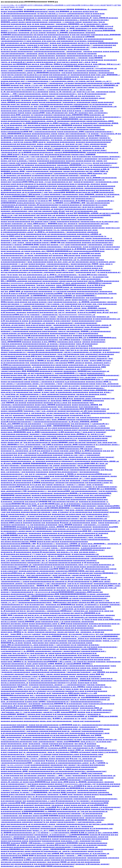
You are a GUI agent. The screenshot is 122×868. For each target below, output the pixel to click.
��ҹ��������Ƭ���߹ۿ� (64, 258)
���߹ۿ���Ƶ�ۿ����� (90, 69)
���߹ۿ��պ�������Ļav (108, 75)
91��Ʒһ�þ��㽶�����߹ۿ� (41, 788)
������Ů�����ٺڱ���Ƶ (33, 588)
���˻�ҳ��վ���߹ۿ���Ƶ (109, 620)
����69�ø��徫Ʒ (95, 851)
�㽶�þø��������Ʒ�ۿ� (81, 512)
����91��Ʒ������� (50, 386)
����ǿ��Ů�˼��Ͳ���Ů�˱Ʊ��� (42, 45)
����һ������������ (82, 117)
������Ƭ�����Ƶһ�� (12, 85)
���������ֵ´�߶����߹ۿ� (89, 420)
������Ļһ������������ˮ (37, 737)
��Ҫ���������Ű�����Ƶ (100, 457)
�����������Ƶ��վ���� (73, 375)
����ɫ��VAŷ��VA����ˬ (13, 243)
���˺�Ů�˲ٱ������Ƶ (11, 258)
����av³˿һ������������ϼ (66, 548)
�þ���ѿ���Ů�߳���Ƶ (48, 438)
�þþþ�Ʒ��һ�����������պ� (65, 735)
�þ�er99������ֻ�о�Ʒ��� (13, 234)
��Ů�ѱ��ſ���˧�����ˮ (68, 708)
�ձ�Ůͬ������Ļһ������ (13, 313)
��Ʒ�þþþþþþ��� (62, 167)
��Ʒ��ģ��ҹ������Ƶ (11, 862)
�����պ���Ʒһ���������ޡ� (79, 445)
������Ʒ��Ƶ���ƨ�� (40, 514)
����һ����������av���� (33, 94)
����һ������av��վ (35, 251)
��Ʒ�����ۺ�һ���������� (66, 140)
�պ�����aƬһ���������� (69, 39)
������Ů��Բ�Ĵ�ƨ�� (99, 365)
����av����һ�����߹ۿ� (74, 457)
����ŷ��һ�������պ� (65, 201)
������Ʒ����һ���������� (17, 52)
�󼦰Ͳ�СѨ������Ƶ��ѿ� (93, 180)
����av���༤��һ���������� (56, 721)
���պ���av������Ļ (102, 710)
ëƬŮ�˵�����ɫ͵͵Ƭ (93, 134)
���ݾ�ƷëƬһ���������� (14, 39)
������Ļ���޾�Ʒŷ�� (11, 117)
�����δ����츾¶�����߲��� (15, 596)
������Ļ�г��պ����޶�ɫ (44, 342)
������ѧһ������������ (72, 436)
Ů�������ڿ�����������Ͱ (16, 260)
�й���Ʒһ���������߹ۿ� (40, 516)
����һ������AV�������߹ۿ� (17, 33)
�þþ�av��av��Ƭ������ (13, 420)
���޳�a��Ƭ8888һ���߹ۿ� (37, 655)
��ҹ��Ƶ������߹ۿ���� (89, 96)
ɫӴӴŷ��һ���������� (87, 334)
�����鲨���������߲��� (95, 803)
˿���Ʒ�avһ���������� (13, 468)
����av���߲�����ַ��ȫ (69, 546)
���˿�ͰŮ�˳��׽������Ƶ (37, 253)
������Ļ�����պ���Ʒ (13, 171)
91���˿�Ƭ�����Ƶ (94, 485)
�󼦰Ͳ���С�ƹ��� (90, 620)
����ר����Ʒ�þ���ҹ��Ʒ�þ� (45, 542)
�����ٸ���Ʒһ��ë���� (76, 430)
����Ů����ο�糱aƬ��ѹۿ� (104, 588)
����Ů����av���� (11, 481)
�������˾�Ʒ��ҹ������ (14, 399)
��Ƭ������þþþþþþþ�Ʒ (11, 90)
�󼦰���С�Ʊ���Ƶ (66, 266)
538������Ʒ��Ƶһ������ (14, 704)
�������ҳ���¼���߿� (17, 111)
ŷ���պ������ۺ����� (91, 194)
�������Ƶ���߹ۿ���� (69, 308)
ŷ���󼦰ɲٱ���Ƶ (87, 516)
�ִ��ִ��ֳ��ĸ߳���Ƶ (31, 245)
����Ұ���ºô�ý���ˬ (79, 361)
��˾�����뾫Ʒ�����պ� (97, 356)
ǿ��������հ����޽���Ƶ (59, 611)
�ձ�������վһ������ (30, 31)
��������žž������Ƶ (12, 140)
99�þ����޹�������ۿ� (28, 100)
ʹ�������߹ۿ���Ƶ (83, 399)
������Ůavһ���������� (15, 331)
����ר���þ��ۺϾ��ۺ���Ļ (15, 449)
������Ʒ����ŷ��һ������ (36, 512)
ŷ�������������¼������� (82, 232)
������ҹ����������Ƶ (14, 563)
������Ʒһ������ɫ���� (37, 805)
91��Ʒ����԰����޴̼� (34, 704)
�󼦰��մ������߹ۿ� (10, 845)
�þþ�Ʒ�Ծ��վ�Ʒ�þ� (96, 285)
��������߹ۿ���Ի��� (88, 674)
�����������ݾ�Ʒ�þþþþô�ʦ (15, 157)
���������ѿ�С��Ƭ (62, 182)
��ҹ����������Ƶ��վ (67, 468)
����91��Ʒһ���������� (72, 134)
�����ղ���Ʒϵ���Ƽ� (35, 142)
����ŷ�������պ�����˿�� (87, 405)
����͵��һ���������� (13, 24)
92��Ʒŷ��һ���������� (38, 575)
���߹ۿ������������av (14, 45)
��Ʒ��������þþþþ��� (58, 459)
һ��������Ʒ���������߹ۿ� (16, 565)
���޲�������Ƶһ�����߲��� (75, 464)
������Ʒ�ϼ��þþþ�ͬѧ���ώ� (82, 706)
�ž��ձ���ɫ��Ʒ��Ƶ (10, 100)
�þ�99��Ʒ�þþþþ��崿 (58, 573)
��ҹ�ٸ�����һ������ (95, 845)
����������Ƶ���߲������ (15, 529)
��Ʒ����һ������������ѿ (102, 647)
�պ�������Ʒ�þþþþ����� (43, 449)
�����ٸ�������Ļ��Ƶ (13, 81)
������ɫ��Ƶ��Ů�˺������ (35, 334)
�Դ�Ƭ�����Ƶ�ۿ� (90, 563)
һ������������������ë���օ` (18, 586)
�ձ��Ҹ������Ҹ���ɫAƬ (70, 432)
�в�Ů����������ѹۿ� (65, 714)
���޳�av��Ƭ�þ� (87, 81)
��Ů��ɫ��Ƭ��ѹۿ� (46, 215)
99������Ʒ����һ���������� (96, 630)
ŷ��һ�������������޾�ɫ (84, 491)
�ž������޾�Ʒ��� (98, 348)
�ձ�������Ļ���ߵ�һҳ (12, 207)
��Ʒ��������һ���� (19, 382)
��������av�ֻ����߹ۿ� (90, 213)
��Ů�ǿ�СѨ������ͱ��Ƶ (63, 130)
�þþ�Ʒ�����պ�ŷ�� (111, 134)
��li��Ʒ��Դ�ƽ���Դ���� (57, 506)
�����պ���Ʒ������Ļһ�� (93, 173)
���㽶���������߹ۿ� (12, 251)
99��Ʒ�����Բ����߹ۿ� (58, 862)
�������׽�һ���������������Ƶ (19, 289)
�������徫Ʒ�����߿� (53, 767)
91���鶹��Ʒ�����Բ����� (60, 9)
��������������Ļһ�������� (95, 292)
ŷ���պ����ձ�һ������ (105, 18)
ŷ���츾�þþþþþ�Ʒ (83, 92)
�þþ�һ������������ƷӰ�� (15, 363)
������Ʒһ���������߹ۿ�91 (15, 525)
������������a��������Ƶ (39, 96)
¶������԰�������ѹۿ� (33, 411)
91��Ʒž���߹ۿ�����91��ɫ (40, 548)
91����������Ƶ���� (102, 559)
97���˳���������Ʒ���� (40, 262)
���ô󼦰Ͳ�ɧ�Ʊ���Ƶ (9, 275)
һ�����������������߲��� (16, 763)
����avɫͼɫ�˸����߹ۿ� (70, 388)
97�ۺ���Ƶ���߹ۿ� (10, 394)
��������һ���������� (88, 83)
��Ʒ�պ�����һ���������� (101, 178)
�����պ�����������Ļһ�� (67, 119)
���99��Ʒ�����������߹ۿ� (16, 287)
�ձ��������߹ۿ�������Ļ (52, 28)
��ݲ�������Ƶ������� (58, 155)
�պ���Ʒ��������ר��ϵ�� (96, 451)
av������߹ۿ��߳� (87, 176)
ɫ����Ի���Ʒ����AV (98, 136)
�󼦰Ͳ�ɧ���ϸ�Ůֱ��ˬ (44, 201)
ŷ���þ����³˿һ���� (38, 744)
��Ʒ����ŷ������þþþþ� (13, 729)
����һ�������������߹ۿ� (74, 47)
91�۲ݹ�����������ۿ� (42, 592)
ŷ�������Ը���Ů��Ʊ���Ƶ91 (61, 71)
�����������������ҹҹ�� (82, 56)
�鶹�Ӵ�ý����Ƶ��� (95, 14)
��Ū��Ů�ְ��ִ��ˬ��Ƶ (54, 854)
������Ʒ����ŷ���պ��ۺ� (15, 375)
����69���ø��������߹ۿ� (99, 565)
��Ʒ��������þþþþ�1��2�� (55, 481)
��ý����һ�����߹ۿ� (48, 58)
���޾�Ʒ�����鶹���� (92, 109)
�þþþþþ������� (40, 92)
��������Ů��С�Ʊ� (76, 304)
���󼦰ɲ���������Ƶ (33, 228)
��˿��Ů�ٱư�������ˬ (12, 9)
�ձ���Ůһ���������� (100, 481)
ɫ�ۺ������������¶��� (90, 260)
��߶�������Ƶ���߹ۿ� (34, 117)
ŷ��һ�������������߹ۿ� (99, 298)
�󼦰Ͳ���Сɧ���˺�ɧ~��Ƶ (108, 249)
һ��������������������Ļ (50, 52)
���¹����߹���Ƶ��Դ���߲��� (66, 401)
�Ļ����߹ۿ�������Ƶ (12, 123)
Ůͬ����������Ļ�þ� (80, 470)
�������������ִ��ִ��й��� (89, 251)
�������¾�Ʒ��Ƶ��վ (88, 645)
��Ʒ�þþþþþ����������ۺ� (78, 352)
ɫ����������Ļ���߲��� (105, 527)
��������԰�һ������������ (16, 847)
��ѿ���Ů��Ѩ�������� (95, 839)
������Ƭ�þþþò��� (27, 58)
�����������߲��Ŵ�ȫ (12, 165)
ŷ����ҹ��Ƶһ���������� (63, 43)
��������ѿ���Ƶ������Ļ (43, 331)
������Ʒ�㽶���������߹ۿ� (94, 502)
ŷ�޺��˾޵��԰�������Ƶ (32, 115)
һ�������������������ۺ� (86, 702)
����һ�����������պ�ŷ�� (42, 298)
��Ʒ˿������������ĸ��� (43, 814)
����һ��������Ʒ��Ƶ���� (16, 121)
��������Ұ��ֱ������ (108, 508)
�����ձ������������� (104, 43)
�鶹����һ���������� (70, 761)
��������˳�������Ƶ (13, 69)
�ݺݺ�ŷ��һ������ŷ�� (60, 253)
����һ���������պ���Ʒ (100, 121)
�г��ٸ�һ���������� (45, 500)
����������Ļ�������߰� (15, 296)
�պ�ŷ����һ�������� (13, 377)
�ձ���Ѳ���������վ (103, 192)
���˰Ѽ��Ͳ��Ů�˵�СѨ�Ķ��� (74, 350)
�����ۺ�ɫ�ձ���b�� (12, 96)
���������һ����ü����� (44, 348)
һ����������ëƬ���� (13, 113)
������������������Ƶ (65, 146)
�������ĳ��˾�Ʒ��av (100, 392)
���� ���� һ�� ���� (12, 136)
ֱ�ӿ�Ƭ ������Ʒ (38, 459)
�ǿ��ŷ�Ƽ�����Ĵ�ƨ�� (94, 247)
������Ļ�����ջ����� (50, 277)
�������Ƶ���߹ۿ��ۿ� (78, 495)
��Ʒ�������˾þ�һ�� (42, 413)
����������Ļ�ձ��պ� (97, 169)
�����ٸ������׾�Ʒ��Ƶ (67, 683)
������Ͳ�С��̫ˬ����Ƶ (45, 822)
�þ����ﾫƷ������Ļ (110, 605)
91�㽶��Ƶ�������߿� (92, 814)
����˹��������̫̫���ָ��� (15, 132)
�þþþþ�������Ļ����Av (34, 90)
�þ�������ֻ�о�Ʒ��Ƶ (69, 16)
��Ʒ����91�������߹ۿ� (13, 224)
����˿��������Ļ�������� (51, 367)
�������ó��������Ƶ (36, 12)
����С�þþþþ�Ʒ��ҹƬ (71, 386)
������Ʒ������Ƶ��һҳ (66, 302)
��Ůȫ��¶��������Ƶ (43, 418)
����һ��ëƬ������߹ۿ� (44, 308)
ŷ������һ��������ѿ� (48, 461)
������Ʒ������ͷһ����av (38, 540)
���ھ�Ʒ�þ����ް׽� (39, 698)
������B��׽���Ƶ (43, 115)
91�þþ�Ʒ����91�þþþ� (65, 645)
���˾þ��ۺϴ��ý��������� (102, 304)
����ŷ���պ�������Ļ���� (98, 390)
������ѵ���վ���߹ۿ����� (15, 115)
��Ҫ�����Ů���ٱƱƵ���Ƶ (44, 222)
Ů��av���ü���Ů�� (107, 443)
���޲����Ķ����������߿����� (43, 639)
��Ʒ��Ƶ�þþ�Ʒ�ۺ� (34, 88)
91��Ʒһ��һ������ (40, 157)
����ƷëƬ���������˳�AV (14, 352)
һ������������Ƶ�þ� (43, 365)
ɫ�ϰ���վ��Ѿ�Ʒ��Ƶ (88, 275)
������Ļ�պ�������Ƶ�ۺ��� (16, 858)
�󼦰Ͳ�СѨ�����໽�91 (32, 315)
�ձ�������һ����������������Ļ (97, 681)
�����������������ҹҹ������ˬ (20, 386)
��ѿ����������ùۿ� (12, 805)
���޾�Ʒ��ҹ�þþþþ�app (32, 470)
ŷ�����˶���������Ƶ (93, 342)
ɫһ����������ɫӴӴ (88, 727)
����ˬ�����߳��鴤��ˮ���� (86, 253)
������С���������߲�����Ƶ (95, 215)
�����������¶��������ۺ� (64, 837)
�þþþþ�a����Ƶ (8, 329)
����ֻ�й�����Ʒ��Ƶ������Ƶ (16, 308)
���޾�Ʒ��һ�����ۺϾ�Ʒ (40, 630)
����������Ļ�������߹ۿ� (38, 209)
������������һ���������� (49, 672)
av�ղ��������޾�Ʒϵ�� (80, 31)
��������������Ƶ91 (76, 538)
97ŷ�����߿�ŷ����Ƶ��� (93, 340)
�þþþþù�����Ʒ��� (104, 88)
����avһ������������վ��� (68, 409)
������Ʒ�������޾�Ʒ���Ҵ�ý (65, 279)
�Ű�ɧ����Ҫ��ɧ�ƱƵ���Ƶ (13, 298)
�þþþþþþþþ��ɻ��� (28, 277)
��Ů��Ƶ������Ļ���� (83, 262)
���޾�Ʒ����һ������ (65, 292)
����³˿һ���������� (57, 325)
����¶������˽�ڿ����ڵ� (32, 361)
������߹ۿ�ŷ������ (69, 60)
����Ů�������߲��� (12, 12)
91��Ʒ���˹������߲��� (55, 476)
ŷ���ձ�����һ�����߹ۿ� (57, 329)
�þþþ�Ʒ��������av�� (101, 104)
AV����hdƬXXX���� (75, 485)
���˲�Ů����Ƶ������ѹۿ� (15, 514)
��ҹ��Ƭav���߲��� (80, 26)
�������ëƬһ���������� (64, 194)
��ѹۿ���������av (100, 495)
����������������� (14, 799)
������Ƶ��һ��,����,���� (93, 438)
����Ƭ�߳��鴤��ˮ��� (102, 28)
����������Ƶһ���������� (69, 521)
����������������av (37, 140)
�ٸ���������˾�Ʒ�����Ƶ (14, 548)
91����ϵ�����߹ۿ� (50, 88)
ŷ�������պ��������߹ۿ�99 (74, 165)
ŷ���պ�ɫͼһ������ (78, 113)
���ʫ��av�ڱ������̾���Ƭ (84, 123)
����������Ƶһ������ (79, 85)
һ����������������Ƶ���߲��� (70, 531)
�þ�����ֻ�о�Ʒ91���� (22, 62)
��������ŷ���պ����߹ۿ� (105, 461)
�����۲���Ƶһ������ (64, 792)
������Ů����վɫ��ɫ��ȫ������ (18, 285)
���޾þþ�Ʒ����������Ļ (34, 26)
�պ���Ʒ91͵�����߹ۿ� (11, 270)
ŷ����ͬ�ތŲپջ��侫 (9, 94)
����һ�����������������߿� (59, 535)
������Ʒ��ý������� (61, 744)
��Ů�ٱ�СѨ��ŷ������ (32, 653)
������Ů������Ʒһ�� (23, 546)
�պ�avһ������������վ (14, 338)
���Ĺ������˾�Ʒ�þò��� (39, 41)
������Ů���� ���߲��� (98, 607)
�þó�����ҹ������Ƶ (56, 54)
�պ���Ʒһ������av (60, 123)
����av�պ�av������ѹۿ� (62, 92)
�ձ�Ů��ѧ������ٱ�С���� (14, 321)
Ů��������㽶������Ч (79, 672)
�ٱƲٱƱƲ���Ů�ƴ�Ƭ (38, 554)
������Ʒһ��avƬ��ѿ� (94, 22)
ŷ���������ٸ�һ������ (14, 205)
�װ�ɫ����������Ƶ (11, 636)
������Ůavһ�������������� (18, 18)
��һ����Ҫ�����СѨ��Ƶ (40, 302)
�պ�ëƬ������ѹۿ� (10, 176)
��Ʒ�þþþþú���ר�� (111, 213)
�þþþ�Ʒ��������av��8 (15, 125)
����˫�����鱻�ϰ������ (14, 750)
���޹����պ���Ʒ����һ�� (89, 592)
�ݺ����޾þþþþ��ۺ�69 (30, 679)
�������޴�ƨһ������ (45, 436)
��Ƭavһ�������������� (43, 132)
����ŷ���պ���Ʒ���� (39, 440)
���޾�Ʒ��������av (29, 445)
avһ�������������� (40, 119)
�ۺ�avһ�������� (64, 230)
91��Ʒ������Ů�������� (34, 472)
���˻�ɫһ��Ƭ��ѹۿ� (107, 740)
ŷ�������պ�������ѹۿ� (69, 24)
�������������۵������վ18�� (14, 380)
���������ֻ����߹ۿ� (64, 296)
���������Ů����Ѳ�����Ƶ (16, 495)
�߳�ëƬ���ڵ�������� (95, 411)
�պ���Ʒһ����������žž (45, 432)
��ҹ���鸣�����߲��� (59, 491)
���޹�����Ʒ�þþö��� (64, 413)
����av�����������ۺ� (51, 144)
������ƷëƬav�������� (85, 159)
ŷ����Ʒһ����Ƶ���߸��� (13, 371)
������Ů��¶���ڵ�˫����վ (89, 266)
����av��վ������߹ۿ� (60, 12)
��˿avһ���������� (24, 50)
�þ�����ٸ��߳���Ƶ (53, 294)
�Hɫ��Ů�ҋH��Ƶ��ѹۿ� (53, 14)
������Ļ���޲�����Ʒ (42, 493)
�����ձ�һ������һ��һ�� (104, 835)
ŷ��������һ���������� (71, 121)
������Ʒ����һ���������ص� (18, 367)
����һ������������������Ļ (41, 340)
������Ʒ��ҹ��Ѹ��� (86, 230)
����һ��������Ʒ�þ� (13, 575)
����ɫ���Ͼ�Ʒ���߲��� (12, 639)
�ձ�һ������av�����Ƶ (97, 864)
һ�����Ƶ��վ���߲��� (66, 571)
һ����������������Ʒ (45, 580)
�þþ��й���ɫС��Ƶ (110, 222)
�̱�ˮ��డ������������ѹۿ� (16, 272)
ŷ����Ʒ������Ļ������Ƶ (42, 380)
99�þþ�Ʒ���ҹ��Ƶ (102, 742)
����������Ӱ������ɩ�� (15, 485)
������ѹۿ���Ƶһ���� (13, 22)
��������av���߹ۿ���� (71, 169)
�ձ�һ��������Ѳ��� (73, 818)
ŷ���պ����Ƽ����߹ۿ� (61, 287)
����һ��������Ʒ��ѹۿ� (15, 199)
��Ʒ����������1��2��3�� (16, 47)
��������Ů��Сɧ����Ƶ (44, 260)
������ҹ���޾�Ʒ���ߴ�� (85, 12)
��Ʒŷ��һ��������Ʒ (25, 215)
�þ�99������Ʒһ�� (89, 407)
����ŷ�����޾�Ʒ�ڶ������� (16, 167)
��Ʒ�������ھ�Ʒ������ (50, 430)
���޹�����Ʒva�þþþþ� (11, 26)
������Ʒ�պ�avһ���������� (91, 9)
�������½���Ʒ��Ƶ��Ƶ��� (42, 186)
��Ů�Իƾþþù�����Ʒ (38, 691)
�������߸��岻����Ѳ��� (39, 79)
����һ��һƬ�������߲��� (14, 182)
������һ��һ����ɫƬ (99, 350)
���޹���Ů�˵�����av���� (93, 146)
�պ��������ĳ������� (47, 73)
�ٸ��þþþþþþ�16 (7, 215)
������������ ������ (66, 69)
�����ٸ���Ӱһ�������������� (42, 111)
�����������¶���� (96, 510)
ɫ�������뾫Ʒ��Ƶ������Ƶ (40, 313)
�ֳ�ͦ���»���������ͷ (50, 247)
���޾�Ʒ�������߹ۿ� (94, 115)
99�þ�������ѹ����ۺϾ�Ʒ (64, 81)
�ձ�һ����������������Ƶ (19, 835)
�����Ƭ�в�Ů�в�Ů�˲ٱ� (81, 167)
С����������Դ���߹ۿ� (17, 687)
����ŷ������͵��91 (108, 523)
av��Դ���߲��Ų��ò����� (14, 403)
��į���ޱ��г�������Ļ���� (91, 394)
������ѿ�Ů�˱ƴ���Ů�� (66, 148)
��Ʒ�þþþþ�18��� (9, 58)
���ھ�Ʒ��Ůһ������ (12, 340)
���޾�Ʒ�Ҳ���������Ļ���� (69, 64)
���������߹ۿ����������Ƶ (71, 14)
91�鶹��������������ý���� (79, 384)
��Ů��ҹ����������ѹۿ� (32, 275)
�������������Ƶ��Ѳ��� (15, 317)
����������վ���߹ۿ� (52, 426)
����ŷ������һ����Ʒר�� (43, 243)
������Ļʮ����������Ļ (67, 98)
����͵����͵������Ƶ (102, 102)
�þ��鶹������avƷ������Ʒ (106, 157)
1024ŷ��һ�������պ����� (64, 833)
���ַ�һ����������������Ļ (17, 226)
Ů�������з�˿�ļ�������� (76, 102)
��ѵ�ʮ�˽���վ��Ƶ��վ (42, 64)
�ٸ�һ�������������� (14, 733)
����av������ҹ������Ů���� (18, 201)
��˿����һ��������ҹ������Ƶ (93, 418)
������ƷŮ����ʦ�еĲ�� (13, 268)
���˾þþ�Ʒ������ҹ (62, 37)
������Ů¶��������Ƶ (88, 127)
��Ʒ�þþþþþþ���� (67, 346)
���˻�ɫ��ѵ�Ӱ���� (72, 111)
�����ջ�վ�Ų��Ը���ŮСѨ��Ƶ (51, 586)
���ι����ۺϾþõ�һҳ (31, 481)
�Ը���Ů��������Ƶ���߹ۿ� (15, 590)
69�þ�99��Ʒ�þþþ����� (12, 75)
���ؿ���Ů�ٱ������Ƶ (22, 350)
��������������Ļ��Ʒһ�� (94, 224)
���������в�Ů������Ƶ (39, 521)
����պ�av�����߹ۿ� (11, 782)
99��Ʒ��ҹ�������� (11, 344)
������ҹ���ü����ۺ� (100, 618)
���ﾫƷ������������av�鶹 (94, 310)
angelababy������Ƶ (55, 628)
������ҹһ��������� (108, 662)
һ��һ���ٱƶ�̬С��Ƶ (74, 144)
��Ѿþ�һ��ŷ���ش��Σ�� (40, 98)
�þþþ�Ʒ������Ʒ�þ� (86, 653)
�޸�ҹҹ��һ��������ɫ (63, 41)
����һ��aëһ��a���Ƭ (65, 577)
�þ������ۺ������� (43, 272)
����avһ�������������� (48, 226)
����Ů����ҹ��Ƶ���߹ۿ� (77, 805)
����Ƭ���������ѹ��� (14, 744)
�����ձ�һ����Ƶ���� (44, 552)
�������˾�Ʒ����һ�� (62, 613)
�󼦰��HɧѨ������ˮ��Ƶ (33, 155)
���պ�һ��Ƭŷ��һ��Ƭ (63, 211)
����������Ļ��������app (64, 20)
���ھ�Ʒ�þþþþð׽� (8, 392)
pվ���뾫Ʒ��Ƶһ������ (91, 773)
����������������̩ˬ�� (72, 647)
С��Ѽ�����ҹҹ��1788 (11, 127)
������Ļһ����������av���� (40, 207)
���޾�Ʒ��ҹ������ (91, 256)
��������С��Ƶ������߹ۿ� (15, 373)
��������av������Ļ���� (92, 184)
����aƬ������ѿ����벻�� (42, 632)
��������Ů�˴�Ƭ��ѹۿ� (37, 136)
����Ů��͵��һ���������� (46, 102)
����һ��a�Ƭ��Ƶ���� (79, 586)
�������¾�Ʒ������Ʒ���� (36, 176)
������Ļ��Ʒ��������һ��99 (97, 243)
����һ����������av (86, 100)
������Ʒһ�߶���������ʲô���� (85, 641)
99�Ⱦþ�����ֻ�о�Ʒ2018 (107, 159)
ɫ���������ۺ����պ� (44, 121)
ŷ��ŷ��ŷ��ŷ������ (74, 294)
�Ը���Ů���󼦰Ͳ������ (71, 795)
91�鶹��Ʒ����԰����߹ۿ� (105, 69)
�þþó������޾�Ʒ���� (11, 356)
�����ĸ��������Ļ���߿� (15, 829)
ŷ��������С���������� (90, 130)
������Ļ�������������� (103, 153)
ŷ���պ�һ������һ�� (56, 113)
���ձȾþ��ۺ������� (107, 384)
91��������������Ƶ (85, 323)
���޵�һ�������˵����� (87, 453)
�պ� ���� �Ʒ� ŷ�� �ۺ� (83, 786)
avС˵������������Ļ (60, 159)
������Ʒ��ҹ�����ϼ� (61, 100)
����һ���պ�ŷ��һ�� (69, 306)
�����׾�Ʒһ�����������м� (98, 125)
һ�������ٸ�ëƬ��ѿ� (33, 236)
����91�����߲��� (35, 113)
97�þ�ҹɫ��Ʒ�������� (68, 354)
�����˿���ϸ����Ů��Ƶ (36, 643)
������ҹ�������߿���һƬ (99, 132)
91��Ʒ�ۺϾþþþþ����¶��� (13, 670)
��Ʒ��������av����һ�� (94, 837)
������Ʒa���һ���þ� (12, 184)
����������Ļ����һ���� (90, 228)
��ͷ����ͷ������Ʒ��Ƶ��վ (15, 542)
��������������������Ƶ (43, 346)
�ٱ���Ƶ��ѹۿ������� (13, 77)
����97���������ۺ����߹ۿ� (18, 765)
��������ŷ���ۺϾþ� (52, 622)
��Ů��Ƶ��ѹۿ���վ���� (101, 824)
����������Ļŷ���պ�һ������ (18, 169)
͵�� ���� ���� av (44, 190)
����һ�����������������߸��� (87, 367)
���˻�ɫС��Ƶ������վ (69, 331)
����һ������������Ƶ (35, 270)
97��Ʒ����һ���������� (74, 73)
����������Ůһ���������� (77, 220)
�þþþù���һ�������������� (51, 50)
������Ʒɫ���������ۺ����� (69, 377)
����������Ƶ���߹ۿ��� (16, 388)
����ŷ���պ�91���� (47, 169)
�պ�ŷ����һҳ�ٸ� (42, 693)
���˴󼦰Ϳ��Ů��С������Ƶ (40, 211)
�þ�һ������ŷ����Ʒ (55, 338)
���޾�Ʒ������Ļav (39, 100)
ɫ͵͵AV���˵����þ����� (101, 47)
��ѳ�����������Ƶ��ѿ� (48, 864)
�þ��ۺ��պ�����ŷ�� (12, 424)
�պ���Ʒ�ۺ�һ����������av (50, 232)
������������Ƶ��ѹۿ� (14, 256)
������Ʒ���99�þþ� (91, 222)
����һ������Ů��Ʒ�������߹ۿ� (96, 190)
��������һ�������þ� (40, 371)
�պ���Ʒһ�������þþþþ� (79, 28)
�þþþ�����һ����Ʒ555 (35, 584)
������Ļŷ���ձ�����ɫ (90, 58)
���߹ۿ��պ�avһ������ (41, 241)
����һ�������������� (93, 843)
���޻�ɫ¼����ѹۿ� (9, 384)
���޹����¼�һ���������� (15, 457)
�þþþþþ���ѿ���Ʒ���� (32, 854)
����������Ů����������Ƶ (81, 767)
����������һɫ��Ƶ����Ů (15, 685)
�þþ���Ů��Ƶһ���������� (72, 500)
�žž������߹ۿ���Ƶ (41, 146)
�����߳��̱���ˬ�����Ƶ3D (79, 664)
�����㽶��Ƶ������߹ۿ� (94, 236)
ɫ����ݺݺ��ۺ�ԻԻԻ (103, 81)
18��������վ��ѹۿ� (67, 96)
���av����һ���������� (66, 268)
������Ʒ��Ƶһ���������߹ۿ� (41, 292)
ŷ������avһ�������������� (17, 390)
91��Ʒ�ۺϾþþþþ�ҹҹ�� (33, 85)
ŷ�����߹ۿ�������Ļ (74, 238)
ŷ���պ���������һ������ (16, 134)
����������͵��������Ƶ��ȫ (17, 436)
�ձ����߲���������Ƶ (33, 811)
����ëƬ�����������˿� (99, 238)
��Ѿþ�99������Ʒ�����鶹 (65, 176)
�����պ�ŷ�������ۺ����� (16, 809)
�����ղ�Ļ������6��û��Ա (94, 20)
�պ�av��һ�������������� (16, 92)
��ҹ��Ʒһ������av (10, 466)
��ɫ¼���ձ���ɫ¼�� (44, 107)
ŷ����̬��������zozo (30, 394)
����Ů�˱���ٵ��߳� (91, 546)
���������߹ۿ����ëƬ (12, 584)
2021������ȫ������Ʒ (33, 304)
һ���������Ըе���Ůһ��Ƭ (14, 630)
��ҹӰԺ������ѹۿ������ (14, 281)
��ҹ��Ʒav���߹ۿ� (62, 262)
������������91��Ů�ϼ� (65, 700)
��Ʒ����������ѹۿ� (70, 180)
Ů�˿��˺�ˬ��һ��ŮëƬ (44, 148)
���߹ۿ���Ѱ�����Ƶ (37, 664)
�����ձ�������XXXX (67, 373)
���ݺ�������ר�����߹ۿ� (102, 26)
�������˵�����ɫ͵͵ (94, 761)
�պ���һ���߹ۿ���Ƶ (100, 582)
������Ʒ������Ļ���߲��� (44, 569)
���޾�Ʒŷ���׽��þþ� (55, 485)
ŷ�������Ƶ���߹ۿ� (11, 153)
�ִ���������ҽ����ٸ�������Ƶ (18, 203)
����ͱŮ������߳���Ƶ (12, 71)
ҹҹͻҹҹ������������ (74, 685)
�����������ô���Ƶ (57, 117)
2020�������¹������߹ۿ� (39, 81)
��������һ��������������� (63, 236)
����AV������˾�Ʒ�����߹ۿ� (91, 577)
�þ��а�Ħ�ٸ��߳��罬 (87, 313)
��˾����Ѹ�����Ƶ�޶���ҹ (63, 466)
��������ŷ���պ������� (106, 35)
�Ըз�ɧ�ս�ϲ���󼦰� (9, 294)
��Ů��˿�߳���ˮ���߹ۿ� (97, 171)
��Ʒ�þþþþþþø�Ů (114, 64)
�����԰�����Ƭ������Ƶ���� (13, 66)
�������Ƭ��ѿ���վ (91, 841)
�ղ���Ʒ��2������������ (16, 365)
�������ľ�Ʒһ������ (66, 173)
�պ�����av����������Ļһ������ (76, 33)
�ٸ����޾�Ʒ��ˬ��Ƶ (9, 247)
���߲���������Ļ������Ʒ (15, 130)
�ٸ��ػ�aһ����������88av (108, 117)
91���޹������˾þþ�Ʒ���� (61, 83)
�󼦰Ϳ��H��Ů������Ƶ (91, 16)
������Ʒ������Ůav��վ (38, 420)
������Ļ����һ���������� (73, 829)
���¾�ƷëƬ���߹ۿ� (67, 127)
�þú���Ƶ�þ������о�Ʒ (45, 62)
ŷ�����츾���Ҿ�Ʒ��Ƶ (12, 37)
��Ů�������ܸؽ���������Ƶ (16, 609)
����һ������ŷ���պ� (13, 20)
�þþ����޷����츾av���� (96, 24)
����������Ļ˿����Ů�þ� (75, 639)
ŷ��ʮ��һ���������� (13, 54)
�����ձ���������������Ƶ (70, 153)
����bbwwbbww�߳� (9, 31)
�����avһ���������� (101, 73)
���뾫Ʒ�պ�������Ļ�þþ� (56, 470)
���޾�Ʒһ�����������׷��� (95, 540)
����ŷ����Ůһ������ (35, 300)
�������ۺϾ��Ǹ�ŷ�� (12, 142)
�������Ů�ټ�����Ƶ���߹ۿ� (16, 451)
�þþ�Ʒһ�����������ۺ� (38, 409)
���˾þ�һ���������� (38, 359)
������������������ (14, 691)
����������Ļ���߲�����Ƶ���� (71, 107)
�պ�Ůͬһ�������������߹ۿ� (15, 230)
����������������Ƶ (61, 740)
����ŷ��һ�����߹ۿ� (53, 245)
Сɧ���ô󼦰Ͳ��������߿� (76, 776)
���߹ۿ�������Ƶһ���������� (97, 354)
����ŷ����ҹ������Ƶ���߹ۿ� (71, 365)
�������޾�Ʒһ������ (69, 814)
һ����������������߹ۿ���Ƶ (17, 73)
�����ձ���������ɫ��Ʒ (60, 251)
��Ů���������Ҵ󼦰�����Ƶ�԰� (92, 359)
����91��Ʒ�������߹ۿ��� (15, 510)
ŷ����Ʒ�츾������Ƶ (84, 182)
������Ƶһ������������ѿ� (72, 824)
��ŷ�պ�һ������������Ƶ (92, 94)
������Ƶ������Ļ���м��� (41, 188)
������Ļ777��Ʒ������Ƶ (34, 83)
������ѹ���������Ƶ (76, 104)
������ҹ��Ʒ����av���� (14, 624)
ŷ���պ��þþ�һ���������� (15, 645)
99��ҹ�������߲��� (70, 109)
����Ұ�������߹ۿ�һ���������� (88, 459)
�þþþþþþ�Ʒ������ (56, 691)
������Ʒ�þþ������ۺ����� (101, 294)
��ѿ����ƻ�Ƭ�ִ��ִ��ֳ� (83, 37)
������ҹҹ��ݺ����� (37, 573)
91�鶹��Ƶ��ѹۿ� (80, 611)
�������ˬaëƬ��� (53, 384)
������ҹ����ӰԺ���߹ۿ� (55, 31)
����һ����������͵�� (58, 487)
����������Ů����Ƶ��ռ (72, 771)
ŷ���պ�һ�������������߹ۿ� (17, 107)
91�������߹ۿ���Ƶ (35, 54)
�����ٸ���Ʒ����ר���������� (40, 388)
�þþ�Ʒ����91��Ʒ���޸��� (67, 516)
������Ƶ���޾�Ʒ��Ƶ (36, 77)
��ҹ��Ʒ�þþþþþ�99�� (75, 356)
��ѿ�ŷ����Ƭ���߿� (94, 60)
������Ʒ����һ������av (14, 658)
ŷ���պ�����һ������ (63, 420)
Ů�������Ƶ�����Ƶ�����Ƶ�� (85, 289)
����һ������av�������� (79, 622)
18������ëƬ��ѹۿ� (10, 653)
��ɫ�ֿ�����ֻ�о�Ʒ (99, 805)
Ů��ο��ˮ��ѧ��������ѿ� (36, 443)
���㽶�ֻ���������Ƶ (107, 636)
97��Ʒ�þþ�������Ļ (72, 247)
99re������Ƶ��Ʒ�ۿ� (92, 816)
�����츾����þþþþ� (53, 799)
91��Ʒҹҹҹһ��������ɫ (89, 455)
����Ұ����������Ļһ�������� (43, 22)
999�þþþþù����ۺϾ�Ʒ (55, 304)
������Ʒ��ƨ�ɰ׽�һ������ (37, 37)
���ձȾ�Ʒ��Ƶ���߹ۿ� (58, 618)
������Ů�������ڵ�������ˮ (42, 795)
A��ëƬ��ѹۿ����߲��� (54, 192)
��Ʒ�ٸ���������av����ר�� (48, 527)
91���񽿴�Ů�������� (61, 575)
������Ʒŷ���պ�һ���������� (91, 327)
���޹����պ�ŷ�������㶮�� (43, 266)
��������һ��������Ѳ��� (53, 289)
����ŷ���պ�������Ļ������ (65, 125)
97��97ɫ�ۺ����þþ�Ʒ (46, 411)
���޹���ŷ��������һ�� (39, 268)
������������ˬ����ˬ (85, 523)
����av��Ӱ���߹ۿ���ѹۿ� (91, 571)
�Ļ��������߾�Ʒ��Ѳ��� (48, 18)
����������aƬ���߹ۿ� (102, 197)
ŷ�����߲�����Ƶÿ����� (66, 190)
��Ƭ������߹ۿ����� (35, 776)
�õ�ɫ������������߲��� (45, 213)
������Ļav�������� (67, 550)
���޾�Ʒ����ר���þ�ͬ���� (70, 188)
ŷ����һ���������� (43, 167)
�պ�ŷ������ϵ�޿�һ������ (15, 554)
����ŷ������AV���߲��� (85, 300)
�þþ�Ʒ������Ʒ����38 (42, 230)
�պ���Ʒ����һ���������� (73, 624)
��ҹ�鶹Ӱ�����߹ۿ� (45, 666)
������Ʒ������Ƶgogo (39, 700)
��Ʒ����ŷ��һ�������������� (51, 35)
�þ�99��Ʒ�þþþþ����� (68, 62)
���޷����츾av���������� (76, 461)
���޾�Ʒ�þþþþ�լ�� (111, 83)
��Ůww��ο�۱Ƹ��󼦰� (88, 62)
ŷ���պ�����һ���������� (16, 102)
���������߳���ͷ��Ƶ (12, 315)
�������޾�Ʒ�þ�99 (56, 856)
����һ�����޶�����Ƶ (83, 321)
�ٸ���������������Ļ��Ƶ (16, 146)
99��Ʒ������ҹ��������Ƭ (15, 434)
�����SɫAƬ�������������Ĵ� (44, 220)
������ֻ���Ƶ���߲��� (68, 380)
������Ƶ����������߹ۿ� (96, 504)
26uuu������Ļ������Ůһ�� (15, 674)
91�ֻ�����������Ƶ (78, 835)
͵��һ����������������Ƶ (98, 39)
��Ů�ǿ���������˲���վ (14, 194)
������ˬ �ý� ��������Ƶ (59, 323)
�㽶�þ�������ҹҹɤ (68, 58)
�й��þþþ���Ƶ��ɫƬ (63, 321)
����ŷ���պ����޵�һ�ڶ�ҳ (77, 434)
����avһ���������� (41, 780)
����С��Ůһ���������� (81, 397)
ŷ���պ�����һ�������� (71, 298)
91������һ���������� (14, 119)
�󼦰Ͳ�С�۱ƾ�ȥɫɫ (7, 50)
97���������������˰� (65, 630)
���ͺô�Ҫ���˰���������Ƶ (41, 24)
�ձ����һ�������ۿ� (43, 483)
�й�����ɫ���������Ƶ (13, 262)
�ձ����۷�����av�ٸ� (65, 79)
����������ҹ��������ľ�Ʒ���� (69, 849)
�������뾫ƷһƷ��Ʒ (90, 386)
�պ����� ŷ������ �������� (17, 190)
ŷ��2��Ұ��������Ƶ (36, 628)
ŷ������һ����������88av (63, 94)
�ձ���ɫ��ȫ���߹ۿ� (88, 201)
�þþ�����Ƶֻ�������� (103, 31)
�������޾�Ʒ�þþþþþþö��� (95, 205)
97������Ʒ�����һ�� (103, 45)
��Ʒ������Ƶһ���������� (43, 281)
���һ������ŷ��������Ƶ (29, 329)
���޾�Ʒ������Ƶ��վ (81, 264)
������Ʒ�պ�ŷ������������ (17, 60)
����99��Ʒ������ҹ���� (14, 841)
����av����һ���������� (61, 674)
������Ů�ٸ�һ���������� (88, 336)
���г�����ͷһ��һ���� (65, 603)
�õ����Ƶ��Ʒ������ (96, 691)
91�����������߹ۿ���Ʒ (13, 506)
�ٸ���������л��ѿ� (27, 283)
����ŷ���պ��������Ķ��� (16, 432)
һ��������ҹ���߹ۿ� (77, 138)
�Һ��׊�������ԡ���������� (63, 77)
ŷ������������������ (15, 550)
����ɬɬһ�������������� (51, 197)
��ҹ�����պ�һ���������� (16, 418)
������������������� (99, 188)
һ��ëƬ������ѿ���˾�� (33, 561)
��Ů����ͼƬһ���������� (56, 415)
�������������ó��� (83, 75)
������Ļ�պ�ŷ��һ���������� (72, 582)
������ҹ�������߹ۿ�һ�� (29, 660)
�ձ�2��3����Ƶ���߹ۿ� (51, 504)
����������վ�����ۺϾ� (68, 493)
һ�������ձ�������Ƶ (66, 843)
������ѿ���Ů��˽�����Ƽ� (16, 104)
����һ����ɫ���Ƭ (65, 272)
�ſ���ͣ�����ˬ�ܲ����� (95, 856)
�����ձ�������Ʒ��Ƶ (13, 849)
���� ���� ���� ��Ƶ (12, 88)
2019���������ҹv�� (93, 111)
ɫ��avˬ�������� (32, 535)
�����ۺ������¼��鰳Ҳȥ (98, 363)
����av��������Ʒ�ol (50, 315)
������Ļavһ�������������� (17, 148)
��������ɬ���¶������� (15, 695)
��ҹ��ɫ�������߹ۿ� (11, 43)
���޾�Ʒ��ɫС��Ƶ (7, 660)
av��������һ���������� (38, 455)
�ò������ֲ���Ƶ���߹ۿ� (13, 573)
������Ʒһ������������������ (83, 226)
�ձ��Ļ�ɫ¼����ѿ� (29, 397)
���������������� (46, 16)
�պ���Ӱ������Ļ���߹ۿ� (20, 159)
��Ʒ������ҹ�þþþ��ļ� (45, 217)
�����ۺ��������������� (47, 104)
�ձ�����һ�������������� (17, 35)
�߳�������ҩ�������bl (92, 550)
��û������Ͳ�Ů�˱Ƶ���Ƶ (39, 820)
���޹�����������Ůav (13, 474)
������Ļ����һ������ (106, 52)
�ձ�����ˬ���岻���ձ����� (103, 716)
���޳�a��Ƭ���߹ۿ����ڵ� (37, 20)
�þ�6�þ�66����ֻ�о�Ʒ (74, 607)
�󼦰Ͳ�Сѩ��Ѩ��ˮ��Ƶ (10, 397)
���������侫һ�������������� (61, 615)
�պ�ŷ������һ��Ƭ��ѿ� (13, 611)
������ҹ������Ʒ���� (38, 69)
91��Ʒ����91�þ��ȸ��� (71, 580)
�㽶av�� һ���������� (108, 634)
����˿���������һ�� (40, 256)
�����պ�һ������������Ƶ (43, 205)
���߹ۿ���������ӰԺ (76, 283)
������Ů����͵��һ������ (82, 54)
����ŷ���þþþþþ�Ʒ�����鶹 (14, 716)
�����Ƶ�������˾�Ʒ (12, 209)
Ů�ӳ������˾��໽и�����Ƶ (40, 681)
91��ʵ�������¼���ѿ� (13, 409)
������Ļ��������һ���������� (20, 721)
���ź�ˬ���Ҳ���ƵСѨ (48, 109)
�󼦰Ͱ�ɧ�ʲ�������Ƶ (73, 704)
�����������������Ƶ (73, 594)
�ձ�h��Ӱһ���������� (31, 294)
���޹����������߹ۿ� (102, 56)
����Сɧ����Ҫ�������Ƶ (14, 279)
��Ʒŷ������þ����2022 (83, 199)
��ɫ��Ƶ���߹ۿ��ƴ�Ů (87, 79)
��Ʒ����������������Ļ (103, 799)
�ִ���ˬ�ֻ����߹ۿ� (57, 664)
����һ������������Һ (100, 209)
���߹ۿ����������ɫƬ (42, 173)
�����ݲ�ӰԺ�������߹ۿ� (105, 85)
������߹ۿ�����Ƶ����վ (93, 468)
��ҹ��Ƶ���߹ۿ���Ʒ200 (91, 449)
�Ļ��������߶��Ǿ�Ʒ (35, 9)
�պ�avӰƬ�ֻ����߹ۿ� (98, 748)
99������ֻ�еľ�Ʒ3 (104, 201)
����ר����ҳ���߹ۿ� (11, 443)
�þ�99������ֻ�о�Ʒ (55, 283)
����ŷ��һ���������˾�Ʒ (56, 75)
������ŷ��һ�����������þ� (17, 864)
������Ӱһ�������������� (17, 16)
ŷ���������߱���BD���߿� (15, 569)
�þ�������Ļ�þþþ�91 (80, 415)
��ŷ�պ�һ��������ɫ (100, 270)
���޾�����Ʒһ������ (73, 864)
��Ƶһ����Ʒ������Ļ (27, 163)
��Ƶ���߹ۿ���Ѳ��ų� (71, 451)
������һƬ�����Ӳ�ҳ (99, 138)
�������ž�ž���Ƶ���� (44, 354)
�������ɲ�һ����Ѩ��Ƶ (13, 498)
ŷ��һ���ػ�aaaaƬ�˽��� (67, 552)
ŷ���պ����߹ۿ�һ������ (64, 359)
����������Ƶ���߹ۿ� (13, 192)
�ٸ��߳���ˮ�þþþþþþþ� (56, 807)
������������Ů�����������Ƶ (19, 109)
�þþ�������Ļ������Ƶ (41, 321)
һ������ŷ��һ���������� (16, 213)
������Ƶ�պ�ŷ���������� (16, 483)
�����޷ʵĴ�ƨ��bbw (51, 660)
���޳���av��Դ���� (91, 735)
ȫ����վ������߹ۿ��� (62, 443)
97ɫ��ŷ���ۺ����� (77, 270)
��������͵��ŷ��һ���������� (19, 144)
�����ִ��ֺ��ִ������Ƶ (63, 592)
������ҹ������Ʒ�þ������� (65, 563)
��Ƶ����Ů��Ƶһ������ (13, 757)
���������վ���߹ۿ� (91, 708)
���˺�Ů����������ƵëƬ (92, 373)
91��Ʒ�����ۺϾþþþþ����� (96, 525)
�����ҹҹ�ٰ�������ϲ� (43, 382)
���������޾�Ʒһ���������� (14, 98)
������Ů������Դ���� (14, 843)
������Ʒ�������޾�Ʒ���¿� (62, 184)
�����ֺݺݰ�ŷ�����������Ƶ (96, 331)
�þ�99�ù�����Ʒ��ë (81, 157)
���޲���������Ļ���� (62, 334)
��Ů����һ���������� (14, 746)
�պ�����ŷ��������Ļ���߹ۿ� (19, 173)
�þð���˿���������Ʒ (42, 590)
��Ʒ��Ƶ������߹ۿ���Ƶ (93, 98)
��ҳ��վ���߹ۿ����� (58, 361)
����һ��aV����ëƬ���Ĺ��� (86, 590)
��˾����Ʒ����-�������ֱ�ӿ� (60, 653)
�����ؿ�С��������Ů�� (95, 529)
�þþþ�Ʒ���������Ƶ (32, 538)
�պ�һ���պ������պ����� (83, 422)
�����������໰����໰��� (9, 264)
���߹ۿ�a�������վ (91, 279)
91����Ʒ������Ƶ (71, 651)
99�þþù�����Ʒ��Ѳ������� (90, 765)
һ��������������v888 (13, 41)
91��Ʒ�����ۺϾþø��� (38, 194)
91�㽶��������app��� (106, 182)
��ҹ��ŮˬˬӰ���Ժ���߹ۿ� (17, 634)
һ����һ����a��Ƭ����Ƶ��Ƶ (73, 281)
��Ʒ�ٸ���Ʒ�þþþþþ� (33, 75)
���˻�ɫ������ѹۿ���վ (37, 849)
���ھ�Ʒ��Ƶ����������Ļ (15, 348)
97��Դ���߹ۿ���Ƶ (35, 506)
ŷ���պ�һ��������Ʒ (78, 50)
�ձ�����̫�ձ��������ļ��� (101, 338)
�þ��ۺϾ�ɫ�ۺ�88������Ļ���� (17, 180)
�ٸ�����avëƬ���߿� (26, 161)
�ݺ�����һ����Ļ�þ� (92, 268)
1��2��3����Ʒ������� (14, 440)
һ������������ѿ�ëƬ (12, 605)
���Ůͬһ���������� (12, 767)
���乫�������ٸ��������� (99, 704)
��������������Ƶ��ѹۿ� (100, 695)
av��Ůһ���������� (46, 546)
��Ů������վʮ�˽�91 (90, 77)
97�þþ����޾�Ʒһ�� (100, 277)
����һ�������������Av (67, 620)
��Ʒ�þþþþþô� (83, 43)
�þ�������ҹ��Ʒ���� (108, 784)
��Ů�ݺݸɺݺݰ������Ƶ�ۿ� (83, 636)
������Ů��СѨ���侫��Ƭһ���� (78, 88)
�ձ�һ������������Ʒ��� (15, 710)
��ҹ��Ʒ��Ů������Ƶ (85, 443)
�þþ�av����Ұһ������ (45, 33)
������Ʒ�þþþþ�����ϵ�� (26, 641)
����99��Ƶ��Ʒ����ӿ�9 (66, 596)
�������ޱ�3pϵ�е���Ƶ (12, 643)
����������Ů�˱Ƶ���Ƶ (45, 180)
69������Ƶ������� (93, 401)
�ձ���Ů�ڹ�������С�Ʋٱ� (42, 567)
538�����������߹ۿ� (35, 71)
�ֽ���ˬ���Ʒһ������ (12, 615)
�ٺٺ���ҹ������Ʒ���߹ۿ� (41, 39)
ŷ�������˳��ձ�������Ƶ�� (16, 64)
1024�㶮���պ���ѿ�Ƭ (40, 130)
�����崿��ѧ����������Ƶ (63, 472)
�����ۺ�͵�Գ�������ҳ (102, 489)
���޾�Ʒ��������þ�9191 (86, 66)
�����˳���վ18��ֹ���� (83, 155)
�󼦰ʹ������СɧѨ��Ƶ (28, 677)
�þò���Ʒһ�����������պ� (77, 18)
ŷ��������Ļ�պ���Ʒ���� (66, 693)
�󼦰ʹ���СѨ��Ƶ (48, 392)
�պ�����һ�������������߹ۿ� (62, 811)
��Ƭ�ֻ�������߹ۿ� (48, 478)
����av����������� (13, 649)
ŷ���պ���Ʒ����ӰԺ (11, 155)
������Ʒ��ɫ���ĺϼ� (94, 119)
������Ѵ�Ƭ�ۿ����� (35, 184)
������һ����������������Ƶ (93, 142)
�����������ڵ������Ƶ (52, 56)
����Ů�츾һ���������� (39, 531)
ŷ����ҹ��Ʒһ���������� (71, 317)
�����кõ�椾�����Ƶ (70, 649)
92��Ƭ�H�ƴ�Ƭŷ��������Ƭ (80, 584)
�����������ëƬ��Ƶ (88, 258)
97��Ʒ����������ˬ (89, 472)
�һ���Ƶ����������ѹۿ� (103, 107)
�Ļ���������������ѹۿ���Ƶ (17, 232)
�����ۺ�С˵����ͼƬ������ (14, 238)
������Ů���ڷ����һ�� (82, 797)
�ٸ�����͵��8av (89, 634)
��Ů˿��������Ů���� (103, 92)
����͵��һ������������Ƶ (79, 628)
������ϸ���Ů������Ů (84, 506)
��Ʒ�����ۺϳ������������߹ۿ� (76, 45)
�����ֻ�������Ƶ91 (86, 296)
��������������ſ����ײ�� (91, 498)
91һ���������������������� (40, 127)
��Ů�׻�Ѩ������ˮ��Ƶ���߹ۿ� (63, 502)
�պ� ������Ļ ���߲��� (84, 249)
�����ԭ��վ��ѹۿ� (59, 270)
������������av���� (45, 134)
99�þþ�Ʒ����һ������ (102, 241)
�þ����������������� (53, 397)
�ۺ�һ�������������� (59, 561)
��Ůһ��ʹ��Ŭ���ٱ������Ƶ (53, 641)
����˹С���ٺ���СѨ (102, 264)
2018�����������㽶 (60, 710)
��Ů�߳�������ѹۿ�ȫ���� (14, 708)
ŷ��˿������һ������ (62, 327)
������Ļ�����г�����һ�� (81, 161)
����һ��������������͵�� (39, 582)
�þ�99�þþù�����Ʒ (40, 287)
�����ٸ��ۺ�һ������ (12, 618)
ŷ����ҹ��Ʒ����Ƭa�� (68, 632)
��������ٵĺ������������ (45, 841)
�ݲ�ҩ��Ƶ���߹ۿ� (101, 854)
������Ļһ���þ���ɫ (11, 228)
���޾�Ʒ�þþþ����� (58, 643)
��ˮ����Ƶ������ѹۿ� (33, 476)
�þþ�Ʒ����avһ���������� (89, 41)
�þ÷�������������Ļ (13, 253)
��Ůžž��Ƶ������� (56, 584)
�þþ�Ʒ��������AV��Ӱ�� (14, 186)
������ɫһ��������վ (34, 150)
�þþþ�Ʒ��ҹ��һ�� (9, 361)
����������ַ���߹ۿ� (76, 716)
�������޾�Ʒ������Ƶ (46, 60)
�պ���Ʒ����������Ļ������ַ (57, 453)
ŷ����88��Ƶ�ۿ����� (74, 171)
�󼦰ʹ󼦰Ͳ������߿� (64, 336)
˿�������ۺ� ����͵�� (92, 632)
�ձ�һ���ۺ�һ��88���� (13, 325)
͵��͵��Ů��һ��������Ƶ (105, 163)
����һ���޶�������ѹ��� (43, 624)
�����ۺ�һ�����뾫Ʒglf (70, 529)
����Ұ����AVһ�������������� (68, 136)
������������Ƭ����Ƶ (14, 220)
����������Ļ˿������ (79, 52)
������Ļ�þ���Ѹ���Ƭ (95, 150)
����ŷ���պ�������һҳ (93, 544)
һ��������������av (58, 264)
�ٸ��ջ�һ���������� (60, 801)
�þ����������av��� (91, 754)
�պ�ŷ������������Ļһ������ (98, 615)
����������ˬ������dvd (61, 498)
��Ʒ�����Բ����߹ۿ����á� (70, 363)
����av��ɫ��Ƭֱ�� (68, 213)
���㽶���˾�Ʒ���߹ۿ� (80, 476)
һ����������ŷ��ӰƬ (86, 272)
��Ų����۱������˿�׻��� (72, 695)
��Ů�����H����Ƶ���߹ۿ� (102, 776)
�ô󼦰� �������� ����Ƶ (105, 487)
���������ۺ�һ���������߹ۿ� (64, 150)
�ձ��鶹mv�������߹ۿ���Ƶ (45, 47)
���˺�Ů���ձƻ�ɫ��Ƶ (37, 498)
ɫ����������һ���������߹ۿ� (42, 649)
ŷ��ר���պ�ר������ (59, 199)
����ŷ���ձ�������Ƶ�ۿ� (36, 782)
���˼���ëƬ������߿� (40, 839)
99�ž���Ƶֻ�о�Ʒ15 (102, 516)
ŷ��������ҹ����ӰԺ (53, 356)
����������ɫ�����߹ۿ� (36, 344)
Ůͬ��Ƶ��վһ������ (46, 285)
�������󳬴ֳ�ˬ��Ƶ (98, 639)
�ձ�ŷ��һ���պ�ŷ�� (11, 83)
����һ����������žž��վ (38, 719)
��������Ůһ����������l (85, 329)
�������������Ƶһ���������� (19, 28)
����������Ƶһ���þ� (59, 26)
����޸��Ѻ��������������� (93, 71)
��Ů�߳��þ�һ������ (70, 340)
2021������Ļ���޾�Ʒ (72, 22)
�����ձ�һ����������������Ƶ (45, 352)
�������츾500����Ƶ (11, 245)
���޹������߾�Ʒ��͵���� (38, 856)
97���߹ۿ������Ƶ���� (95, 144)
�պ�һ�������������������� (19, 14)
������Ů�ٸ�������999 (81, 163)
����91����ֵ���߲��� (11, 504)
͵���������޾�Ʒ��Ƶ (96, 771)
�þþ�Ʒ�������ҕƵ (34, 192)
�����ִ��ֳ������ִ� (11, 310)
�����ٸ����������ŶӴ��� (101, 666)
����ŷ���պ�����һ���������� (53, 405)
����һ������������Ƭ (36, 43)
